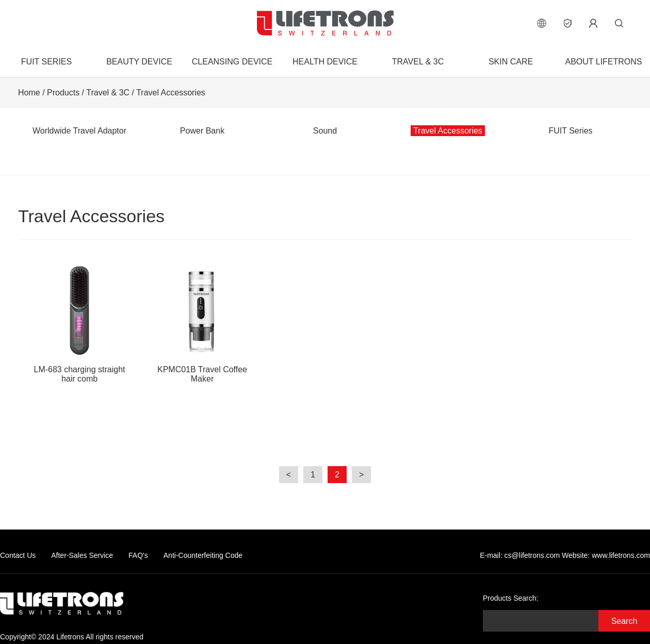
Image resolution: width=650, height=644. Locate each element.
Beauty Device (139, 62)
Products (63, 93)
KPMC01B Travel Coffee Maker (202, 323)
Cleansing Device (232, 62)
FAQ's (138, 555)
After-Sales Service (82, 555)
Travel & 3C (418, 62)
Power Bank (202, 131)
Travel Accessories (171, 93)
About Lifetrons (603, 62)
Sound (325, 131)
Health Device (325, 62)
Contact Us (18, 555)
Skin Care (511, 62)
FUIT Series (46, 62)
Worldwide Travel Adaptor (79, 131)
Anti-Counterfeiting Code (203, 555)
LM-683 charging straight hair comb (79, 323)
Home (29, 93)
